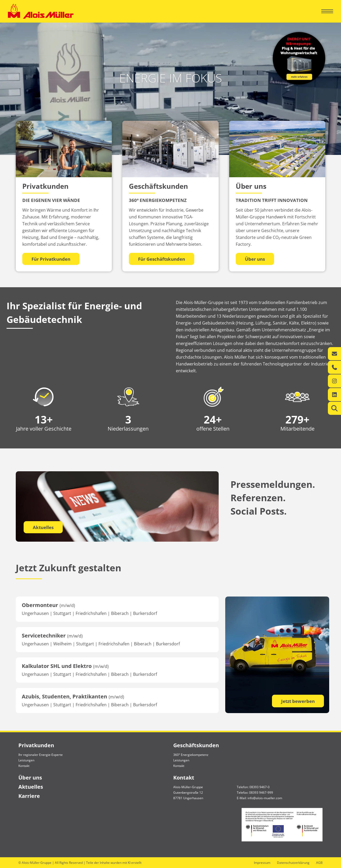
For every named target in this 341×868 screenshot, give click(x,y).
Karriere (29, 796)
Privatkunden (36, 745)
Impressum (262, 863)
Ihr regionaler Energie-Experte (41, 755)
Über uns (30, 778)
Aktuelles (43, 527)
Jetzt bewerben (298, 701)
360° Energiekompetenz (191, 755)
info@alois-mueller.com (265, 798)
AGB (319, 863)
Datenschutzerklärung (293, 863)
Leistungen (26, 760)
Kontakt (24, 766)
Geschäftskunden (196, 745)
